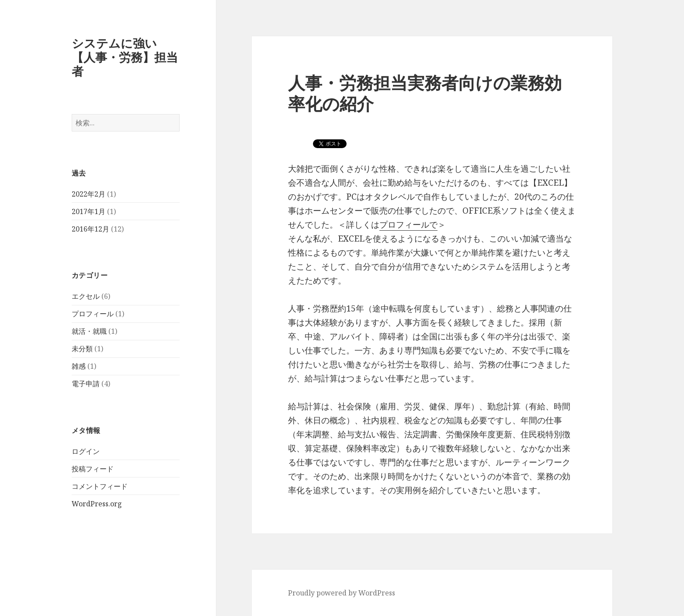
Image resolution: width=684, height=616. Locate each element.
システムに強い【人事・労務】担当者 (125, 57)
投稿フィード (93, 469)
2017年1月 (89, 211)
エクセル (86, 296)
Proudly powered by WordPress (342, 593)
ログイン (86, 451)
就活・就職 (89, 331)
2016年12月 (90, 229)
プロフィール (93, 314)
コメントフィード (100, 486)
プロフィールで (408, 225)
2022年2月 (89, 194)
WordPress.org (97, 504)
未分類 (82, 349)
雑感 (79, 366)
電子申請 (86, 384)
